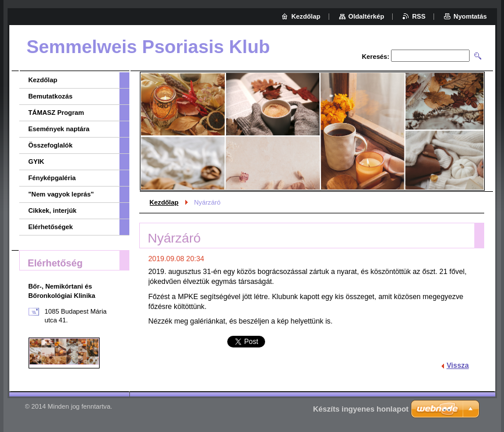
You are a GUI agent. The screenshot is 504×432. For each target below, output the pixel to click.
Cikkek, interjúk (53, 210)
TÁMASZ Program (57, 113)
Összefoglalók (51, 145)
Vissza (457, 366)
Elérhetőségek (51, 227)
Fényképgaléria (52, 178)
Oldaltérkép (366, 16)
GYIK (36, 161)
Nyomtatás (470, 16)
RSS (419, 16)
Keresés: (376, 57)
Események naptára (59, 129)
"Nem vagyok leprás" (61, 194)
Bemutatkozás (51, 96)
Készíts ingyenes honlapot (361, 409)
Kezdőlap (164, 202)
